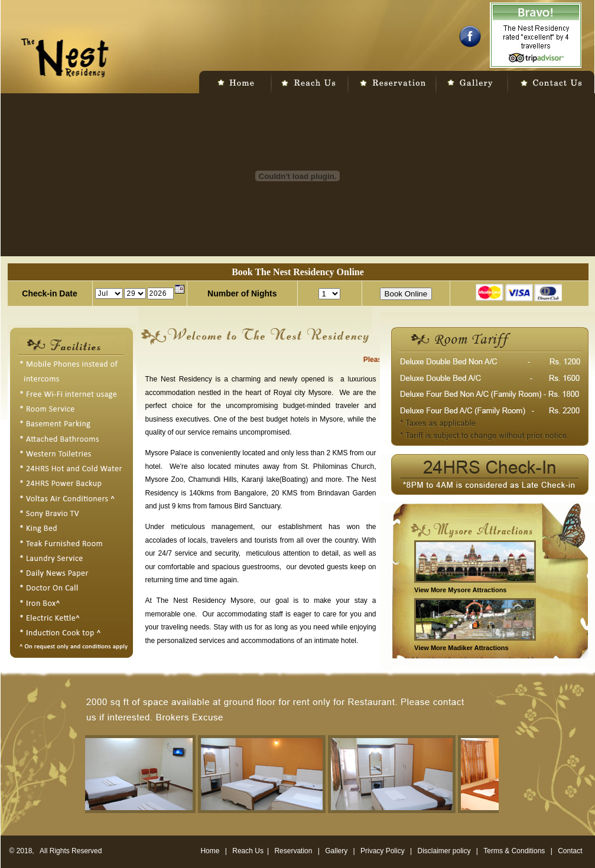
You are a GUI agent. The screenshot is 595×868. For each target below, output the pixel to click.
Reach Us (248, 851)
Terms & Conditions (515, 851)
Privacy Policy (383, 851)
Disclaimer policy (445, 851)
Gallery (336, 851)
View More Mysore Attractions (461, 590)
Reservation (293, 851)
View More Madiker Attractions (461, 648)
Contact (570, 851)
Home (210, 851)
